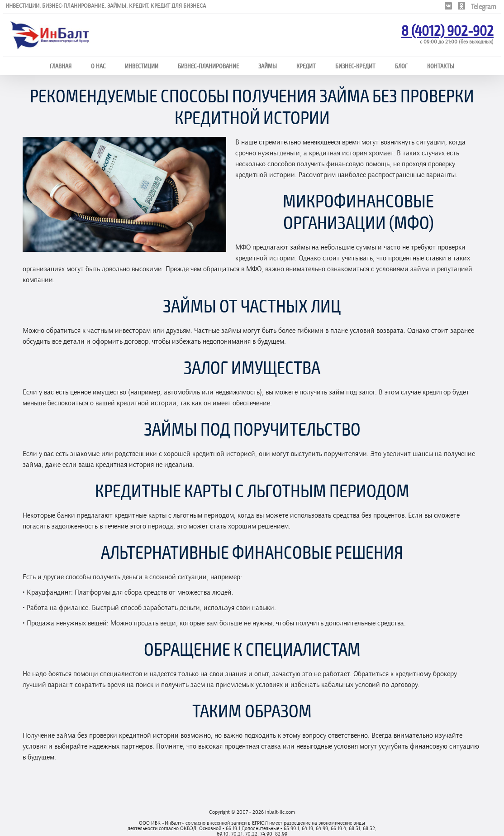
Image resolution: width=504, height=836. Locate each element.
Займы (268, 66)
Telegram (484, 7)
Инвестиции (142, 66)
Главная (61, 66)
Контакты (441, 66)
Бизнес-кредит (355, 66)
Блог (401, 66)
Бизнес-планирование (208, 66)
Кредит (306, 66)
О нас (98, 66)
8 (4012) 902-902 (447, 30)
